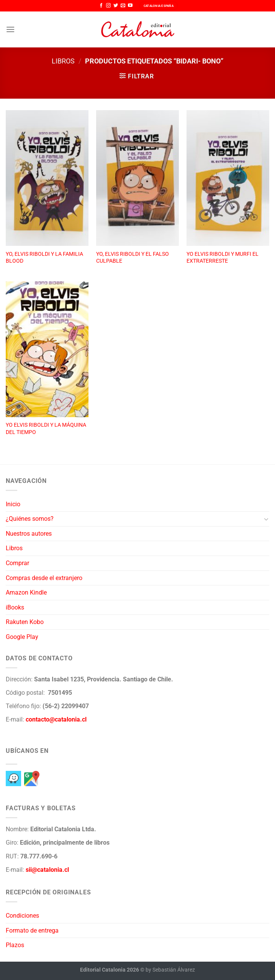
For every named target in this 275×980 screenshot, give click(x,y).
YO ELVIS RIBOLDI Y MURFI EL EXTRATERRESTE (223, 258)
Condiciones (22, 916)
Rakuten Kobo (25, 622)
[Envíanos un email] (123, 6)
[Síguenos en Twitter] (116, 6)
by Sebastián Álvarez (170, 970)
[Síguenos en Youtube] (130, 6)
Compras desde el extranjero (44, 578)
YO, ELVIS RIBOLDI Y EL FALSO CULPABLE (133, 258)
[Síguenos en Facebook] (101, 6)
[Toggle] (266, 519)
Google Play (22, 637)
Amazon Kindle (26, 592)
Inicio (13, 504)
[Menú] (10, 29)
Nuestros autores (29, 534)
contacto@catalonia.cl (56, 719)
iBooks (15, 607)
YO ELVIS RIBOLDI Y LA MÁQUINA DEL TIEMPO (46, 429)
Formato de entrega (32, 930)
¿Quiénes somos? (30, 519)
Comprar (17, 563)
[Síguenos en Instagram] (108, 6)
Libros (63, 61)
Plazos (15, 945)
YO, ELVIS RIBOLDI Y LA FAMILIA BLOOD (44, 258)
